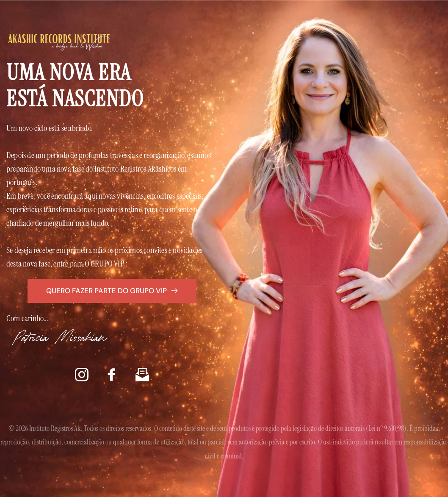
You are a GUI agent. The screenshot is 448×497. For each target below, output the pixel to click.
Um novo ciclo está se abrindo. (50, 128)
